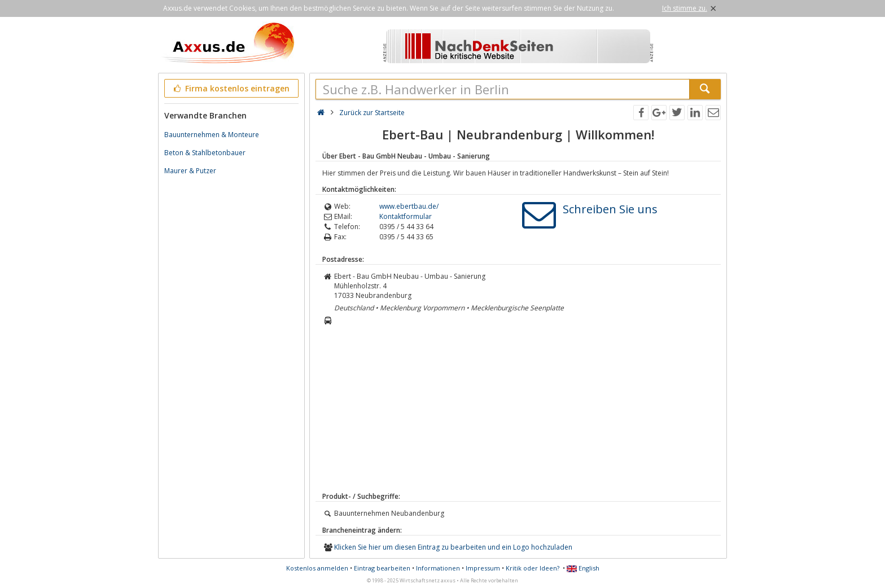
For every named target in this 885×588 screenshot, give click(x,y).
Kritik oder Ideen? (533, 568)
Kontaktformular (406, 216)
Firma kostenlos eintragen (231, 88)
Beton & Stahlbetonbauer (205, 153)
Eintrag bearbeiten (382, 568)
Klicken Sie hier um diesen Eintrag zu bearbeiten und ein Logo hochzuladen (453, 547)
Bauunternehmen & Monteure (212, 135)
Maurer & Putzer (190, 171)
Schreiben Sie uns (610, 209)
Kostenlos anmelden (317, 568)
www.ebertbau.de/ (409, 206)
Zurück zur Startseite (372, 113)
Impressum (483, 568)
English (583, 568)
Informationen (438, 568)
